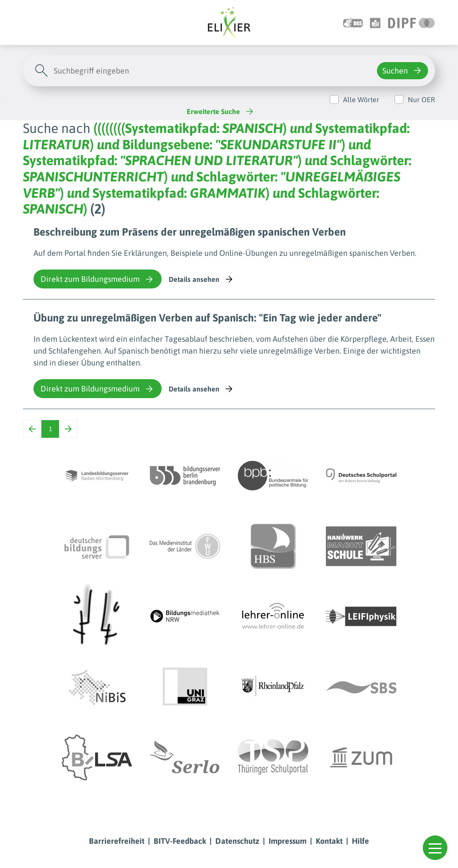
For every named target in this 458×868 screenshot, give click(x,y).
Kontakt (329, 841)
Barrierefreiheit (117, 841)
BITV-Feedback (180, 841)
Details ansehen (201, 279)
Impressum (288, 841)
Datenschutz (237, 841)
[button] (435, 848)
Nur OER (421, 100)
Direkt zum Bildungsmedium (98, 279)
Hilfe (360, 841)
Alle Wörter (361, 100)
